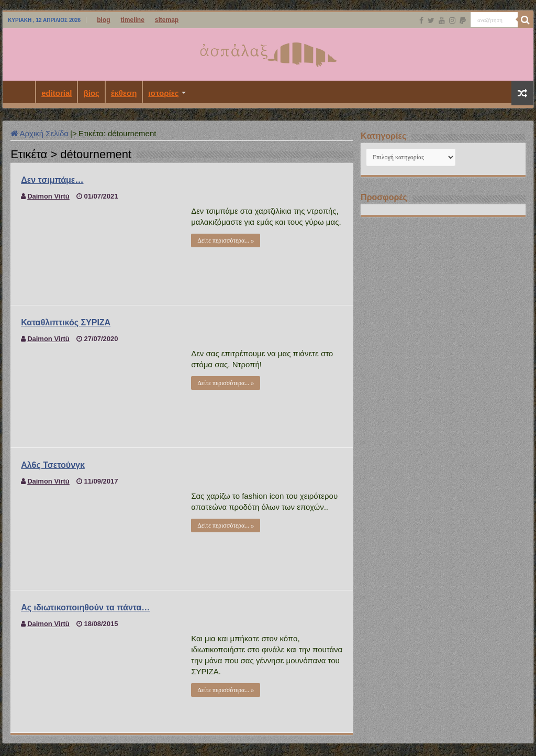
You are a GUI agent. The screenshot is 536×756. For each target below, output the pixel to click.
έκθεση (124, 93)
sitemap (167, 20)
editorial (57, 93)
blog (103, 20)
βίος (91, 93)
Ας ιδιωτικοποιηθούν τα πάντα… (85, 607)
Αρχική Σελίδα (40, 133)
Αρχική (21, 92)
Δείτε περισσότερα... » (226, 240)
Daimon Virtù (48, 196)
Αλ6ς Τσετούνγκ (53, 465)
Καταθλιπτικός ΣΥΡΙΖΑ (66, 322)
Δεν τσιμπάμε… (52, 180)
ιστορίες (163, 93)
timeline (132, 20)
